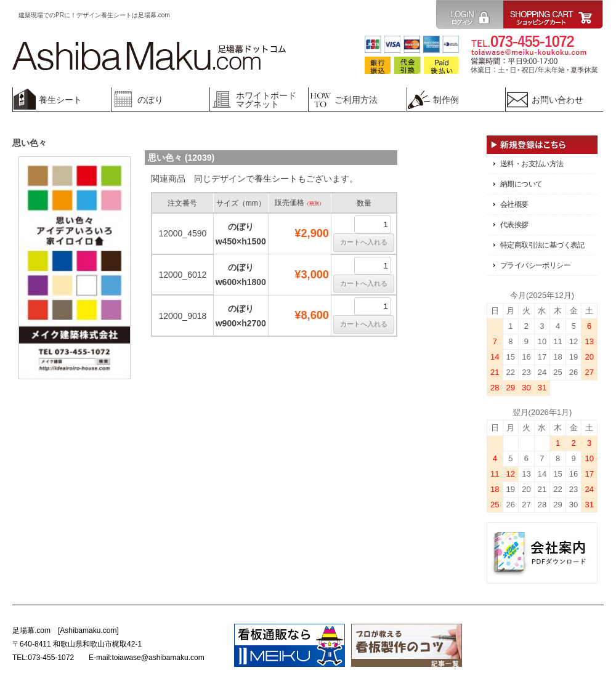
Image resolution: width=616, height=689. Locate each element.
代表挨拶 (514, 225)
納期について (521, 184)
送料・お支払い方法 (532, 164)
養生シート (276, 179)
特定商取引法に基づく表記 (542, 245)
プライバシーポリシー (535, 265)
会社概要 (514, 204)
